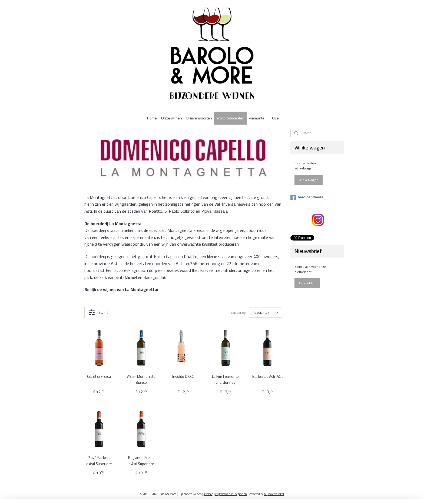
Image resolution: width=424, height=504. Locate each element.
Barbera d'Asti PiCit (267, 376)
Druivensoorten (199, 118)
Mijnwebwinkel (274, 494)
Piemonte (257, 118)
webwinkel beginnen (234, 494)
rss (217, 494)
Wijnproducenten (230, 118)
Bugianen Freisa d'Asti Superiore (141, 460)
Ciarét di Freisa (99, 376)
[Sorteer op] (265, 313)
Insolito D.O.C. (183, 376)
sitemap (208, 494)
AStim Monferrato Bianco (141, 379)
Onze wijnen (172, 118)
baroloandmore (307, 198)
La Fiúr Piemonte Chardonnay (225, 379)
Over (276, 118)
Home (152, 118)
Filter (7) (99, 312)
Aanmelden (307, 283)
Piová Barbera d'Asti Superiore (99, 460)
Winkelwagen (309, 180)
